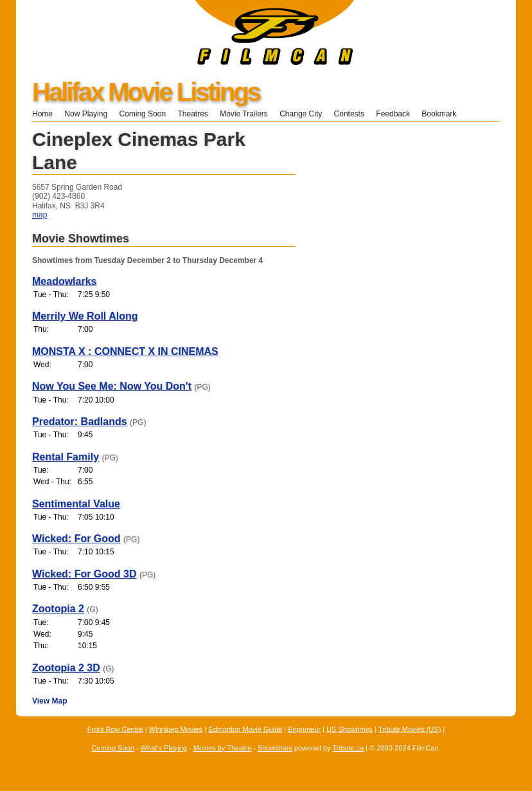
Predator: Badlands (80, 422)
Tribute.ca (349, 748)
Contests (349, 114)
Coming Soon (142, 114)
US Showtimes (350, 729)
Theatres (192, 114)
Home (42, 114)
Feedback (393, 114)
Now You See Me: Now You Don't (112, 386)
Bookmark (443, 114)
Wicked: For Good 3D (84, 574)
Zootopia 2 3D (66, 668)
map (40, 215)
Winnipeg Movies (176, 729)
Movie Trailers (244, 114)
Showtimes (275, 748)
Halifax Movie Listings (146, 92)
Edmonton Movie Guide (245, 729)
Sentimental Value (76, 504)
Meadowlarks (64, 281)
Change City (301, 114)
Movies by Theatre (222, 748)
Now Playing (86, 114)
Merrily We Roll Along (85, 316)
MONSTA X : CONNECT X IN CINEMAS (125, 351)
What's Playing (164, 748)
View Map (49, 701)
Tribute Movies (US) (410, 729)
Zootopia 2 (58, 609)
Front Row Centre (115, 729)
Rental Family (66, 457)
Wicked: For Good (76, 539)
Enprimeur (304, 729)
